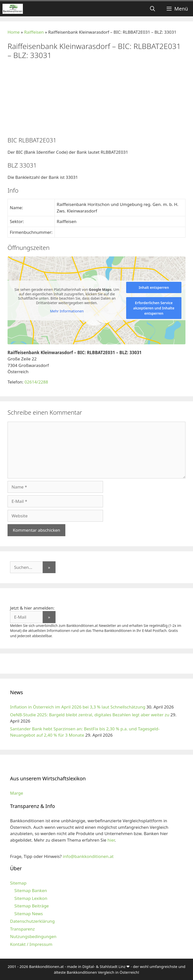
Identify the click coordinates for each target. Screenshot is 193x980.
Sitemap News (29, 914)
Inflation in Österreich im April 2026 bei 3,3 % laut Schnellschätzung (78, 707)
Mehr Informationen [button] (67, 311)
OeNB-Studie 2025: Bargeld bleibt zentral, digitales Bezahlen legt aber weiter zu (90, 715)
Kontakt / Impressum (31, 944)
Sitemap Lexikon (31, 898)
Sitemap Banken (31, 890)
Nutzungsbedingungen (33, 936)
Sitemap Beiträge (32, 906)
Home (14, 32)
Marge (17, 793)
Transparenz (22, 929)
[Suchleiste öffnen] (153, 9)
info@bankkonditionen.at (88, 856)
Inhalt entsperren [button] (154, 287)
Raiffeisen (34, 32)
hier (111, 840)
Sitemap (18, 883)
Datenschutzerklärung (32, 921)
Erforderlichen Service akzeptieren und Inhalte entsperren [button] (154, 308)
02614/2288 (36, 382)
